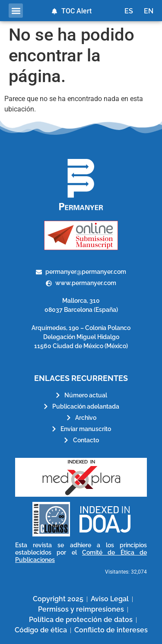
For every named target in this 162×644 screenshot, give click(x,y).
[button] (16, 11)
